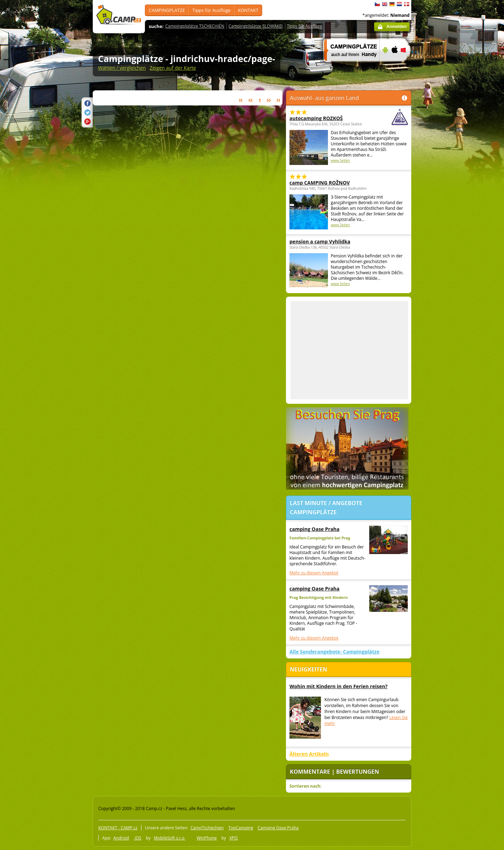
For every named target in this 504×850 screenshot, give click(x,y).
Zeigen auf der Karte (173, 68)
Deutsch (392, 4)
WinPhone (207, 838)
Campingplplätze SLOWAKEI (256, 26)
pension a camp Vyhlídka (320, 241)
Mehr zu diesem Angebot (314, 573)
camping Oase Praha (314, 529)
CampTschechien (207, 828)
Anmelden (397, 27)
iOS (138, 838)
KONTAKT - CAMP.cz (118, 828)
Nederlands (399, 4)
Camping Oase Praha (278, 828)
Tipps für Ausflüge (211, 10)
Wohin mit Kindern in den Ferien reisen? (338, 686)
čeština (377, 4)
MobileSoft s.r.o (170, 838)
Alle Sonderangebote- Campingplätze (334, 652)
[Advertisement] (441, 210)
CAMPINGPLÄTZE (167, 10)
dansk (407, 4)
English (385, 4)
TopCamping (241, 828)
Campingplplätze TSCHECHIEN (195, 26)
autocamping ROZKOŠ (329, 118)
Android (121, 838)
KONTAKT (248, 10)
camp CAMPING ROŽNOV (320, 183)
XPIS (233, 838)
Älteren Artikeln (309, 754)
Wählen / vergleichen (122, 68)
